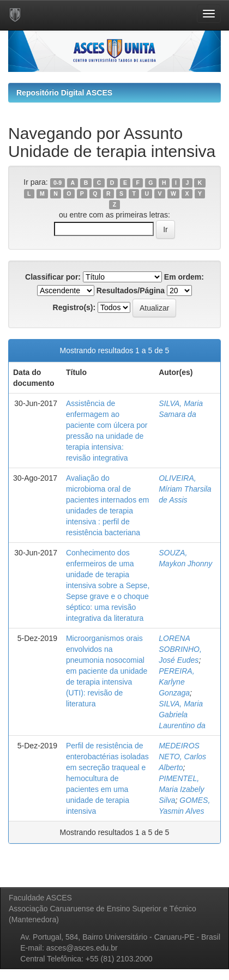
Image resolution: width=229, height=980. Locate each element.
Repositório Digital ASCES (64, 93)
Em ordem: (184, 277)
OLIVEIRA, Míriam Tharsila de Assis (185, 489)
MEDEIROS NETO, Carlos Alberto (182, 757)
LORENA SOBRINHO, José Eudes (180, 649)
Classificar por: (53, 277)
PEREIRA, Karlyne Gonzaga (176, 682)
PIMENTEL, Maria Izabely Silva (181, 789)
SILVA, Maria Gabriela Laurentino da (182, 715)
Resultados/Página (131, 291)
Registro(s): (74, 307)
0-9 (58, 183)
